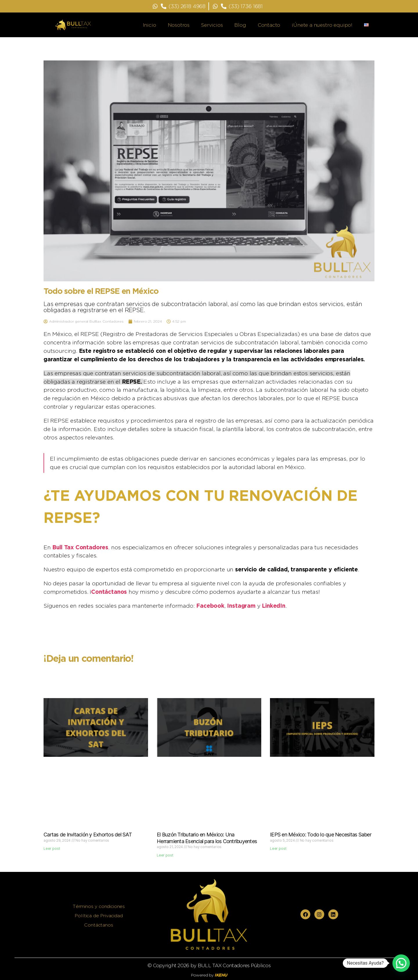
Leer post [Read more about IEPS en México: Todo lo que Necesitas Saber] (278, 848)
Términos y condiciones (99, 906)
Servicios (212, 25)
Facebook (210, 606)
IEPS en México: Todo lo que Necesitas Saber (321, 835)
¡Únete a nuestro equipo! (322, 25)
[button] (401, 963)
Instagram (241, 606)
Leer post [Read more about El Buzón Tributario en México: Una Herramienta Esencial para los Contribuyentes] (165, 855)
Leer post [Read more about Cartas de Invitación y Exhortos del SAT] (52, 848)
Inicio (149, 25)
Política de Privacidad (99, 916)
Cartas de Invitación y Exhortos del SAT (88, 835)
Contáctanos (109, 592)
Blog (240, 25)
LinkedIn (274, 606)
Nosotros (179, 25)
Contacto (269, 25)
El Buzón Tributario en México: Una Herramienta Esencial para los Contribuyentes (207, 838)
